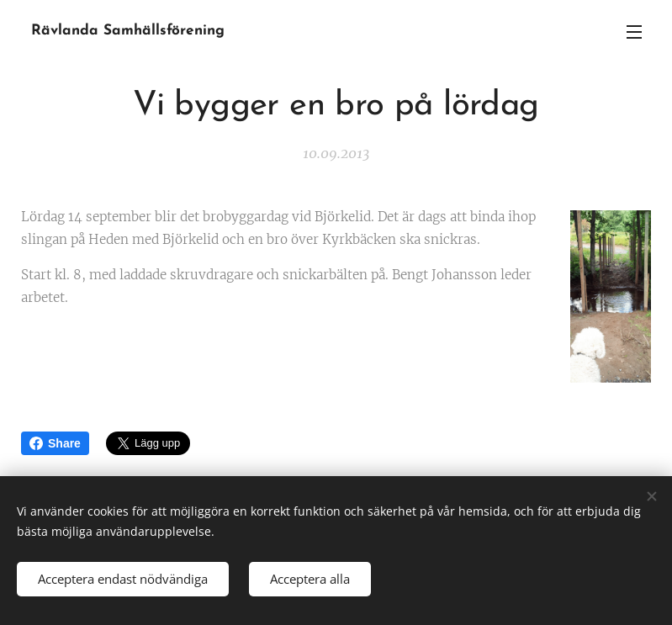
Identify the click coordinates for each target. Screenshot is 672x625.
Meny (634, 32)
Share (55, 443)
